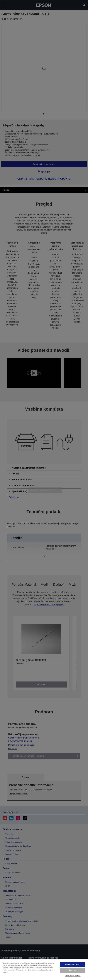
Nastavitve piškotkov (73, 976)
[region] (44, 970)
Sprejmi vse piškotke (73, 964)
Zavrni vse (73, 970)
